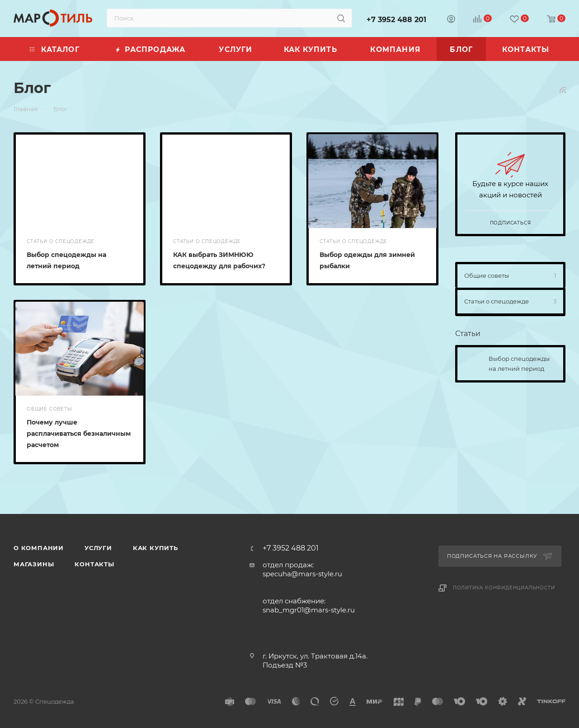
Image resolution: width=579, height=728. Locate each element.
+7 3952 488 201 (396, 20)
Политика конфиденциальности (504, 588)
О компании (39, 548)
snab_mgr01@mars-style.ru (309, 610)
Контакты (94, 564)
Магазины (34, 564)
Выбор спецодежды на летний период (519, 364)
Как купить (155, 548)
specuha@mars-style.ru (302, 574)
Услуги (98, 548)
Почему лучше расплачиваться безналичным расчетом (79, 434)
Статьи (468, 334)
